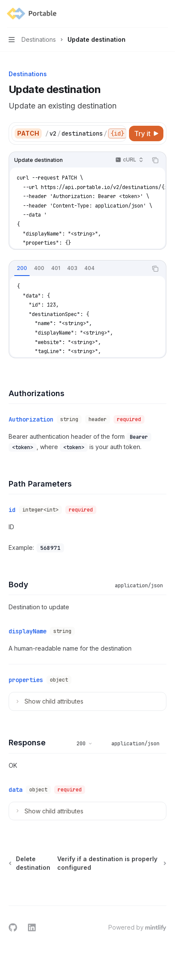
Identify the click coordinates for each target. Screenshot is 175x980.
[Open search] (147, 14)
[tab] (22, 268)
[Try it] (146, 133)
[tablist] (78, 269)
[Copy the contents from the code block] (155, 160)
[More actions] (164, 14)
